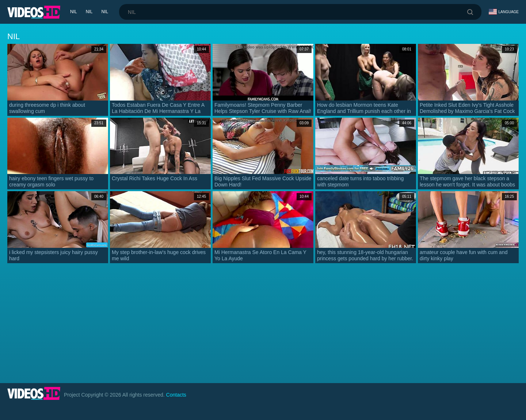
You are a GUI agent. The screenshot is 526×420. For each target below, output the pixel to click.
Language (504, 12)
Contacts (176, 395)
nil (74, 12)
